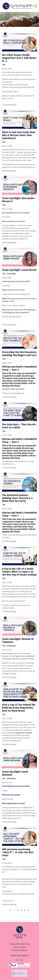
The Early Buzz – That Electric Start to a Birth (19, 426)
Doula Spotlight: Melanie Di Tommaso (18, 641)
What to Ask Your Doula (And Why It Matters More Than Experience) (19, 135)
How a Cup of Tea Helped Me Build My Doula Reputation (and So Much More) (19, 708)
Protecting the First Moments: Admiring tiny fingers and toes (19, 354)
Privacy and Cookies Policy (20, 944)
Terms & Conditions (19, 950)
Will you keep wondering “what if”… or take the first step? (18, 852)
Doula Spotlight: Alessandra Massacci (18, 200)
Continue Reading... (10, 105)
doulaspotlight (11, 274)
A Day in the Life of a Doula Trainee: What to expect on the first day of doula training (19, 572)
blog (4, 65)
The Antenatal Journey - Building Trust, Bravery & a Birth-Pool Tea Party (17, 498)
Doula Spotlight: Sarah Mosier (19, 270)
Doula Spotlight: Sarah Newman (15, 773)
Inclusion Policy (19, 947)
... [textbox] (19, 303)
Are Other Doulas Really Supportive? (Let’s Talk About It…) (19, 58)
